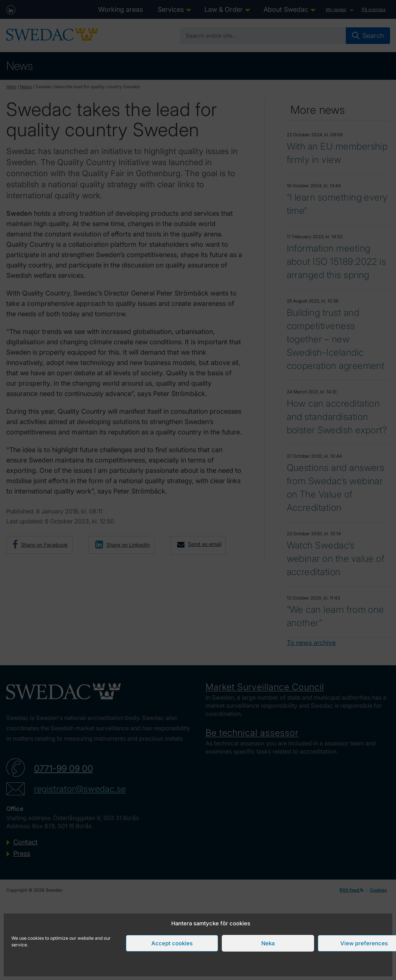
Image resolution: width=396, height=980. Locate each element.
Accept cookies (172, 943)
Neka (268, 943)
